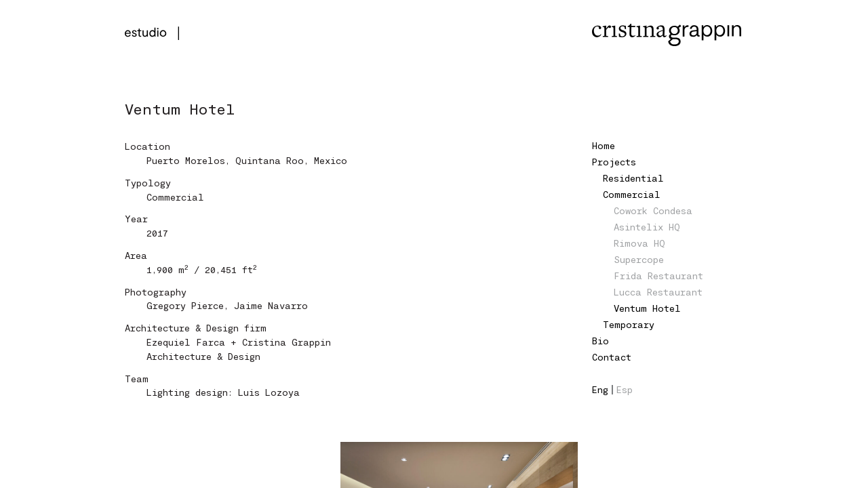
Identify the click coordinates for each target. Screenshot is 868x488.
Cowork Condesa (653, 210)
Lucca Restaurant (658, 292)
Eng (600, 389)
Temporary (629, 324)
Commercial (632, 194)
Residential (633, 178)
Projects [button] (614, 162)
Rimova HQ (639, 243)
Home (604, 145)
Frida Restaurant (658, 276)
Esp (625, 389)
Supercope (639, 259)
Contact (612, 357)
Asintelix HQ (647, 227)
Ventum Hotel (647, 308)
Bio (600, 341)
